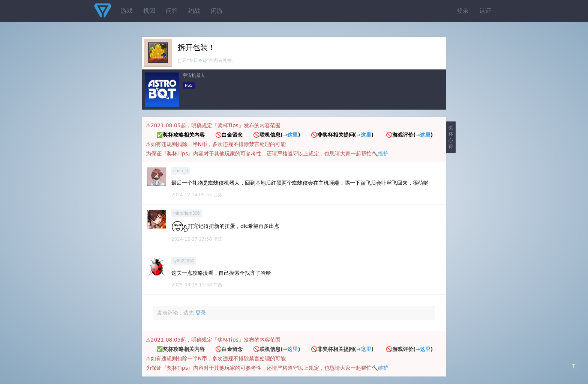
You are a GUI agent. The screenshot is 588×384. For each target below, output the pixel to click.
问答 (172, 11)
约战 (194, 11)
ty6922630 (184, 261)
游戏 (127, 11)
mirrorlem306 (187, 213)
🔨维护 (380, 154)
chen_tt (181, 171)
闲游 (217, 11)
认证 (485, 11)
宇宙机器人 (194, 75)
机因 (149, 11)
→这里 (290, 135)
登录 (463, 11)
